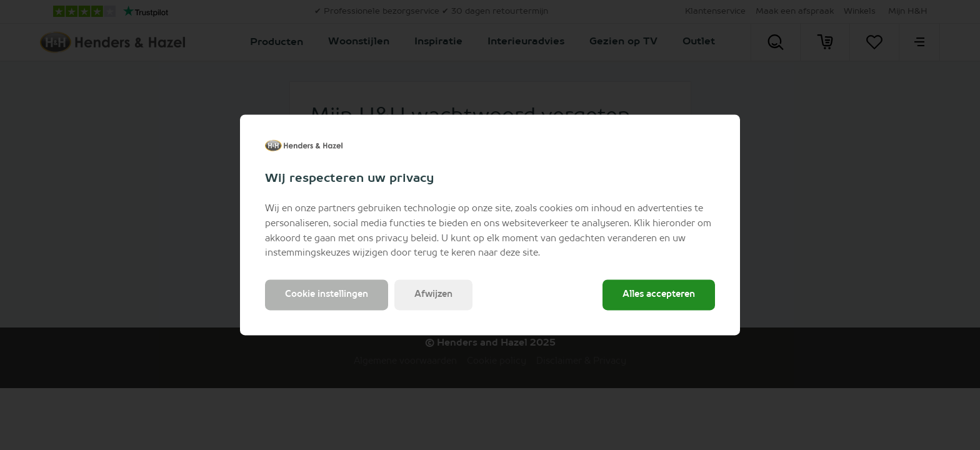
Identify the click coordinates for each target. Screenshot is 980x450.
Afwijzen (433, 295)
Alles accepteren (659, 295)
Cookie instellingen (327, 295)
